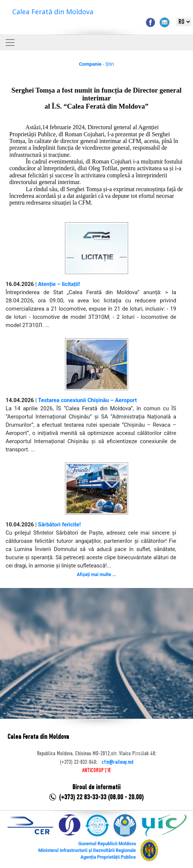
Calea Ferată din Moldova (53, 12)
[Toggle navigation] (10, 43)
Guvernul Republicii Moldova (107, 844)
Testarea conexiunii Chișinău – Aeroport (88, 400)
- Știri (96, 64)
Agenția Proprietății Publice (108, 857)
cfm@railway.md (117, 762)
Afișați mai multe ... (96, 575)
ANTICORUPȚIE (96, 771)
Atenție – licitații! (59, 284)
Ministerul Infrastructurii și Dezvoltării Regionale (87, 850)
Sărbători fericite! (60, 525)
